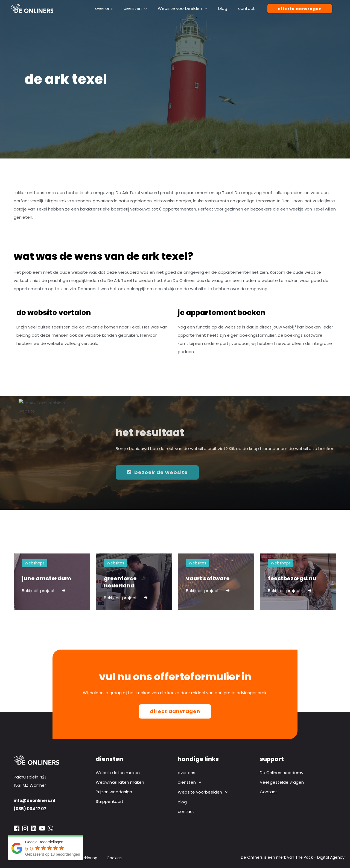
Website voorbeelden (204, 792)
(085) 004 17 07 (30, 809)
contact (186, 811)
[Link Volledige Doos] (52, 582)
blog (182, 802)
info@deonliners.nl (34, 801)
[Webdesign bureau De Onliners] (32, 8)
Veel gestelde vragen (282, 782)
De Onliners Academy (282, 773)
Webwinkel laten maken (120, 782)
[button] (300, 9)
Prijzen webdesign (114, 792)
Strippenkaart (110, 801)
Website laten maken (118, 773)
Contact (269, 792)
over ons (186, 773)
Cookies (114, 858)
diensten (191, 782)
